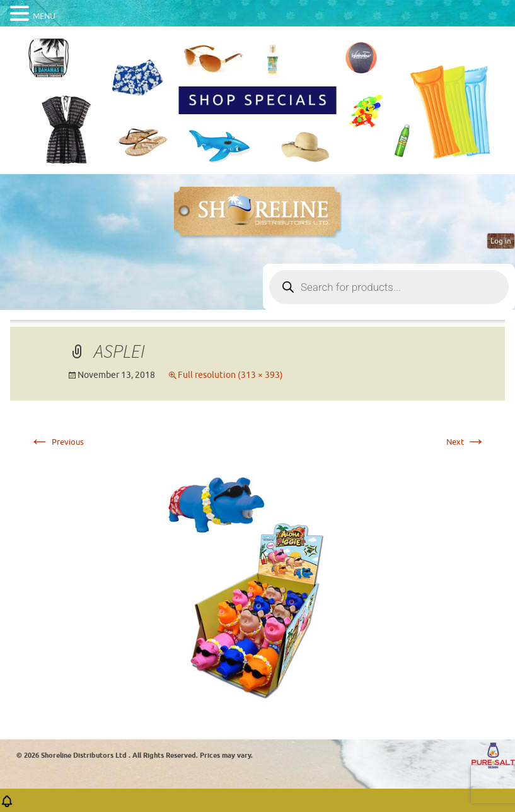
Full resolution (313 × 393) (230, 375)
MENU (44, 16)
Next (466, 442)
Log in (501, 241)
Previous (57, 442)
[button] (7, 805)
